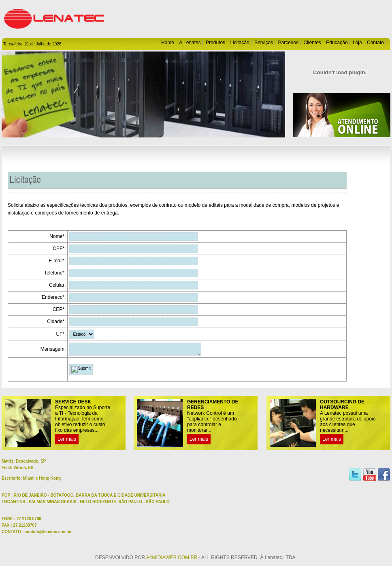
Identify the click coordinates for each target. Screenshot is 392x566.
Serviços (264, 43)
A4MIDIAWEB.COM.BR (172, 560)
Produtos (215, 43)
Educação (337, 43)
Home (168, 43)
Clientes (312, 43)
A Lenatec (190, 43)
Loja (357, 43)
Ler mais (67, 442)
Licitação (240, 43)
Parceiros (288, 43)
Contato (375, 43)
